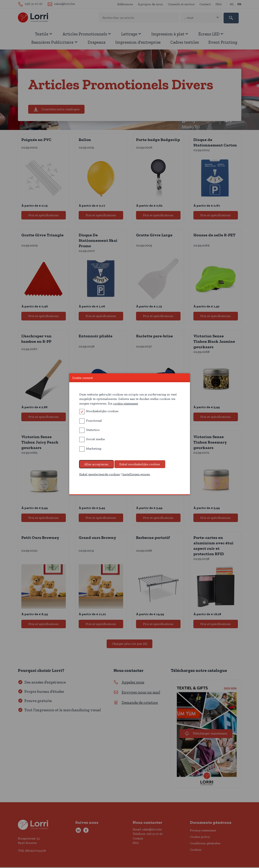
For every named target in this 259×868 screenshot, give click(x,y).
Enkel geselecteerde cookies (100, 474)
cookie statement (126, 403)
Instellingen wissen (136, 474)
